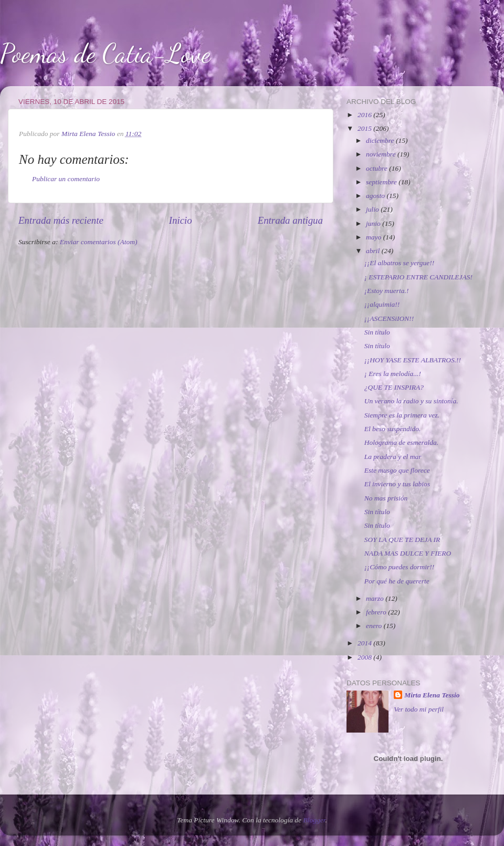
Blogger (314, 820)
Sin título (377, 332)
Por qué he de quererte (397, 581)
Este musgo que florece (397, 470)
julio (373, 209)
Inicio (181, 220)
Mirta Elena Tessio (432, 695)
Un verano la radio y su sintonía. (411, 401)
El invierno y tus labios (397, 484)
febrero (377, 612)
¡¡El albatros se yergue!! (400, 263)
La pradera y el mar (393, 457)
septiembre (382, 182)
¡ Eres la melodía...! (393, 374)
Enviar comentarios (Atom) (99, 242)
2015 (365, 128)
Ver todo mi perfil (419, 709)
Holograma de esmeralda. (401, 442)
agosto (376, 196)
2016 (365, 115)
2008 (365, 657)
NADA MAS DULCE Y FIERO (408, 553)
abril (374, 251)
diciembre (381, 140)
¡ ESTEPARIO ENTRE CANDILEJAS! (418, 277)
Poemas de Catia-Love (105, 54)
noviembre (382, 154)
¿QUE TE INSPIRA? (394, 387)
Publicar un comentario (66, 179)
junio (374, 223)
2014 (365, 643)
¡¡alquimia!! (382, 304)
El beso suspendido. (393, 429)
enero (375, 626)
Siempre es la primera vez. (402, 415)
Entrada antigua (290, 220)
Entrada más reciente (61, 220)
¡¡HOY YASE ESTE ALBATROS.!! (413, 360)
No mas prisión (386, 498)
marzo (376, 598)
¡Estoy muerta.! (387, 291)
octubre (377, 168)
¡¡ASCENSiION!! (389, 318)
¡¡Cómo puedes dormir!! (400, 567)
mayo (375, 237)
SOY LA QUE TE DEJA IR (402, 540)
